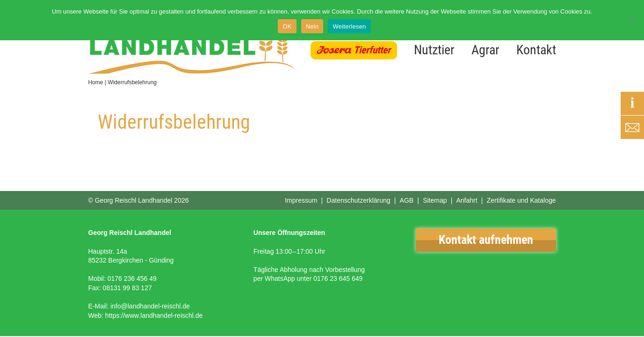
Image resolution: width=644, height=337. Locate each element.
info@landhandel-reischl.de (150, 306)
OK (287, 26)
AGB (407, 200)
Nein (312, 26)
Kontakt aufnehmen (486, 240)
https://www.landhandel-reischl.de (154, 315)
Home (96, 82)
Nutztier (434, 50)
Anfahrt (467, 200)
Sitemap (435, 200)
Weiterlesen (349, 26)
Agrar (485, 50)
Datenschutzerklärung (358, 200)
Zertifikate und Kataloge (521, 200)
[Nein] (632, 20)
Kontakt (536, 50)
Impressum (301, 200)
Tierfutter (372, 50)
